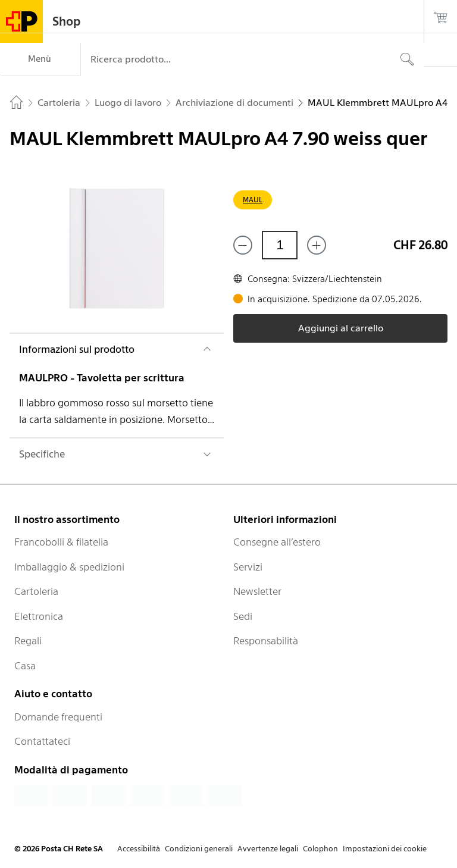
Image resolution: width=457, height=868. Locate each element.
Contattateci (42, 741)
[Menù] (40, 59)
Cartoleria (36, 591)
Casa (25, 666)
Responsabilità (266, 641)
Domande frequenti (58, 717)
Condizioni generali (199, 849)
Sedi (243, 616)
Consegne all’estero (277, 542)
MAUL (253, 200)
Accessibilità (139, 849)
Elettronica (39, 616)
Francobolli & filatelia (61, 542)
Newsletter (257, 591)
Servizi (248, 567)
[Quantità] (280, 245)
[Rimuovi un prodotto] (243, 245)
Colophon (320, 849)
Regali (28, 641)
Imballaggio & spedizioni (69, 567)
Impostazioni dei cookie (385, 849)
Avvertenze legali (268, 849)
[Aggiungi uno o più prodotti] (317, 245)
